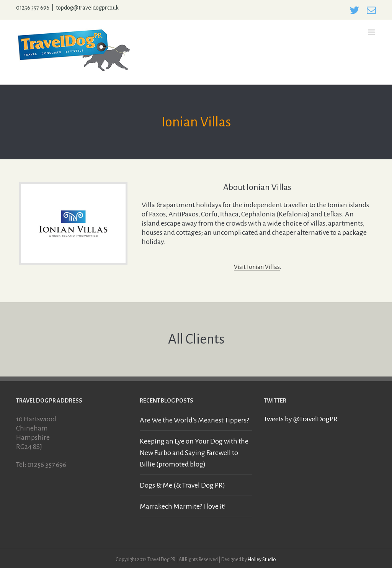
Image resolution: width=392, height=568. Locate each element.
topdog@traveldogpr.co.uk (87, 8)
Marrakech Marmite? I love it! (183, 506)
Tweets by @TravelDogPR (301, 419)
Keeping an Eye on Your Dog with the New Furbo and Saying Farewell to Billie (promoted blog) (194, 453)
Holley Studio (262, 560)
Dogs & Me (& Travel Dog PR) (182, 485)
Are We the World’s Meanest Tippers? (194, 420)
